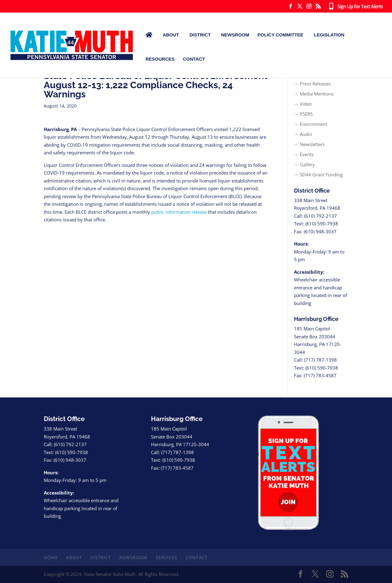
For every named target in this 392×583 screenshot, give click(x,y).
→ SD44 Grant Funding (318, 175)
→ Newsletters (309, 144)
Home (51, 557)
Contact (194, 59)
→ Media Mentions (314, 94)
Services (167, 557)
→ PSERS (303, 114)
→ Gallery (304, 164)
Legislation (329, 35)
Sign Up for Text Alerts (355, 7)
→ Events (304, 154)
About (171, 35)
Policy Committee (281, 35)
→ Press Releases (312, 84)
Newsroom (235, 35)
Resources (160, 59)
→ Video (303, 104)
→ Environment (311, 124)
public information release (179, 212)
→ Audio (303, 134)
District (200, 35)
